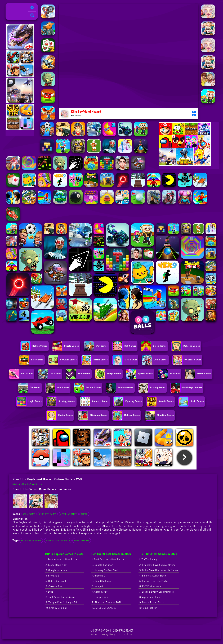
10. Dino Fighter (148, 608)
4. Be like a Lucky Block (153, 576)
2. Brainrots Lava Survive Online (157, 565)
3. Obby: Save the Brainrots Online (159, 570)
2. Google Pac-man (103, 565)
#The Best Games (48, 514)
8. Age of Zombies (150, 597)
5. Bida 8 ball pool (56, 581)
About (94, 634)
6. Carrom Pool (54, 586)
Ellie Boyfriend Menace (97, 529)
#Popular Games (69, 514)
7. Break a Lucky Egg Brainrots (157, 592)
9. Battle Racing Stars (152, 602)
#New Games (29, 514)
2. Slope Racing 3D (56, 565)
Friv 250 (11, 5)
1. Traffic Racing (148, 559)
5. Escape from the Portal (154, 581)
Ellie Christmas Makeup (127, 529)
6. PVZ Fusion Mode (150, 586)
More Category (82, 541)
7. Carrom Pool (100, 592)
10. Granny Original (56, 608)
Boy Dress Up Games (31, 541)
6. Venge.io (98, 586)
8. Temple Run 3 (101, 597)
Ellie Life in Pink (71, 529)
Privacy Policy (108, 634)
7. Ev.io (49, 592)
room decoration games (55, 489)
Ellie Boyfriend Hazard (32, 484)
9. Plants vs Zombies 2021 (107, 602)
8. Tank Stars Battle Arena (60, 597)
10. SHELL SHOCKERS (104, 608)
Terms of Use (126, 634)
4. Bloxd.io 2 (52, 576)
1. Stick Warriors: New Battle (62, 559)
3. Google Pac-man (56, 570)
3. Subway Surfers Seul (105, 570)
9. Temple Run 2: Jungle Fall (62, 602)
